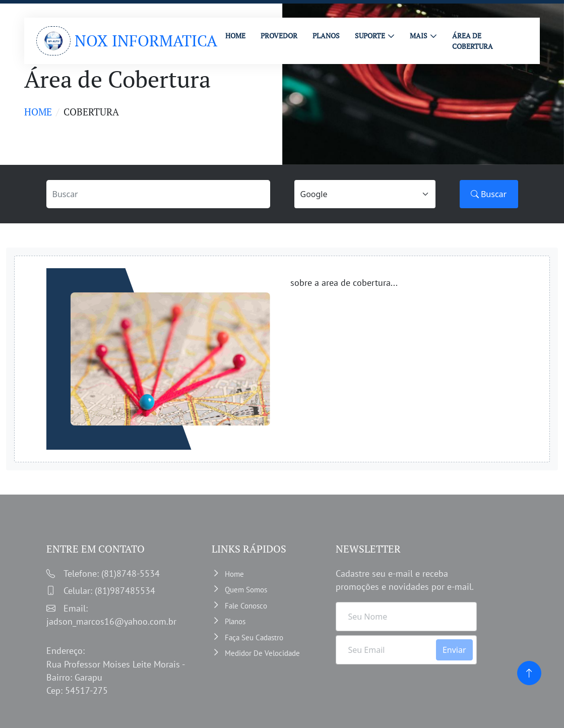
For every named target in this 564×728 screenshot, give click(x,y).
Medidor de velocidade (262, 653)
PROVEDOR (279, 36)
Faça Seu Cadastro (254, 638)
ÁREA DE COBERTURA (473, 41)
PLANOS (326, 36)
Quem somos (246, 590)
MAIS (419, 36)
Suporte (370, 36)
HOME (235, 36)
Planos (235, 621)
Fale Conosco (246, 606)
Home (38, 112)
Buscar (489, 194)
